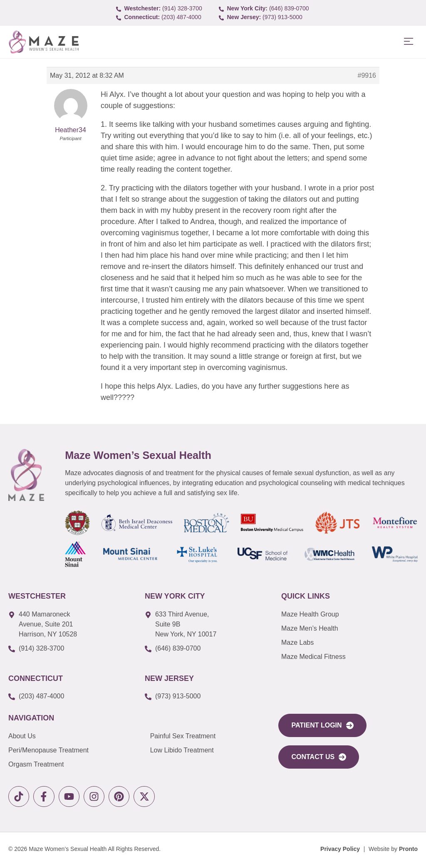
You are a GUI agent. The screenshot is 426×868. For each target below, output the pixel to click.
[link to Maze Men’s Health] (349, 614)
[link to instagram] (101, 798)
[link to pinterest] (128, 798)
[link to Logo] (43, 42)
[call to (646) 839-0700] (265, 9)
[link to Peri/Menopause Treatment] (79, 750)
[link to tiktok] (20, 798)
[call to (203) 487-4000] (162, 17)
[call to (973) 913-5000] (265, 17)
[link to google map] (70, 624)
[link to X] (155, 798)
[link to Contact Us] (319, 757)
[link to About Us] (79, 736)
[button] (408, 42)
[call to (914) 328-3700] (162, 9)
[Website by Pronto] (393, 851)
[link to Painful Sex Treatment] (208, 736)
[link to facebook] (47, 798)
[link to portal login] (322, 725)
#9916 (367, 75)
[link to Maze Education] (349, 657)
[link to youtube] (74, 798)
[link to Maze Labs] (349, 643)
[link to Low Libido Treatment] (208, 750)
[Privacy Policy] (340, 851)
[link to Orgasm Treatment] (79, 764)
